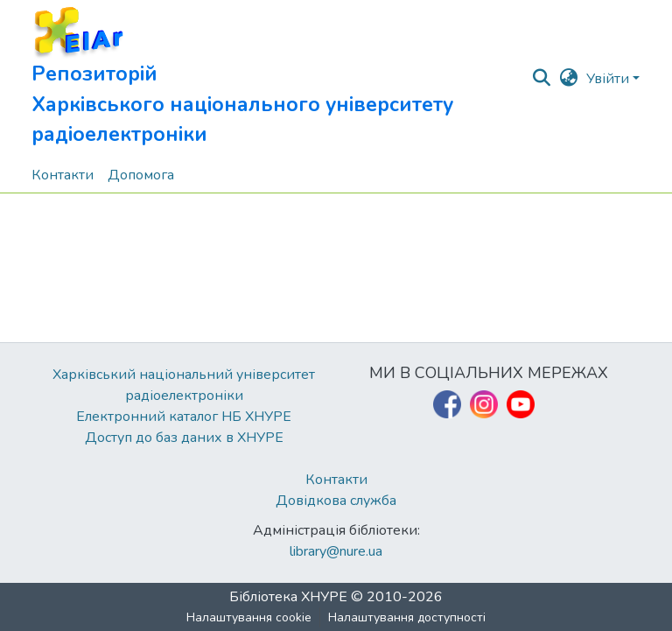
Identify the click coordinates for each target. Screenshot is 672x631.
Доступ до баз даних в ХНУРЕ (184, 438)
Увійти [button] (609, 79)
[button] (281, 79)
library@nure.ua (336, 551)
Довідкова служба (336, 501)
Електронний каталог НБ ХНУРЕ (184, 417)
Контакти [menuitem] (63, 175)
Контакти (336, 480)
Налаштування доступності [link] (407, 617)
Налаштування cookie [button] (249, 617)
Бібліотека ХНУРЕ (288, 597)
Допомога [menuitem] (141, 175)
